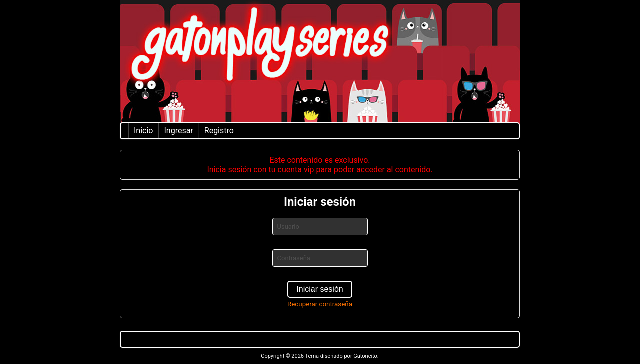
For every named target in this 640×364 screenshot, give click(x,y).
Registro (219, 131)
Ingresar (178, 131)
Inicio (143, 131)
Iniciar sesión (320, 289)
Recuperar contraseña (320, 304)
